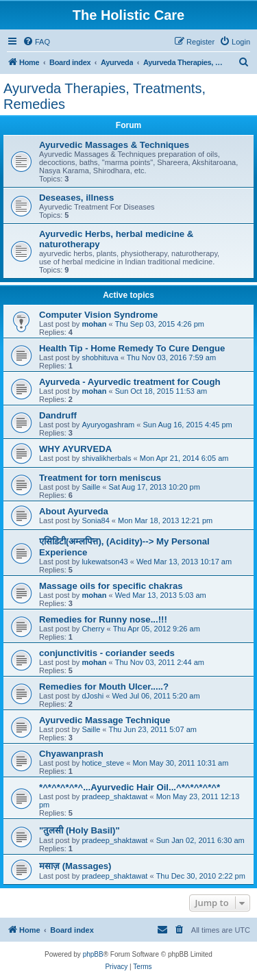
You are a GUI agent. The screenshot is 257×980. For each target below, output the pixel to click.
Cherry (93, 629)
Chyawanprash (71, 754)
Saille (91, 487)
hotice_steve (103, 763)
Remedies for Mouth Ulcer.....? (104, 687)
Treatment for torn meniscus (100, 478)
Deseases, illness (76, 198)
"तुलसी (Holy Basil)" (79, 830)
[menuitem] (36, 42)
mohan (94, 324)
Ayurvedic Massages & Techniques (114, 145)
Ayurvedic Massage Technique (105, 720)
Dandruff (58, 415)
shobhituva (100, 357)
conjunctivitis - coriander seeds (107, 653)
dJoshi (93, 696)
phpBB (93, 954)
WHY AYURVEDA (75, 449)
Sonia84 (95, 520)
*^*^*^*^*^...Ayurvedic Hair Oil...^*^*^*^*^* (130, 787)
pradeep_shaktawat (114, 796)
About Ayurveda (74, 511)
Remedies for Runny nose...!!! (103, 619)
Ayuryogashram (108, 425)
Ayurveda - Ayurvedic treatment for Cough (130, 382)
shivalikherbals (106, 458)
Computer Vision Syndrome (98, 315)
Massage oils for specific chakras (111, 586)
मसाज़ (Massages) (75, 866)
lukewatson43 (105, 562)
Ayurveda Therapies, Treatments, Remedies (105, 96)
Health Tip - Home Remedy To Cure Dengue (132, 348)
